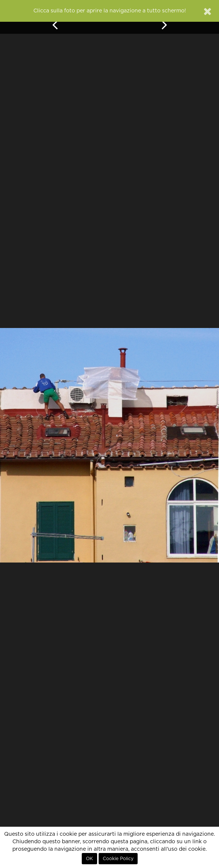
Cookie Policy (118, 859)
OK (89, 859)
